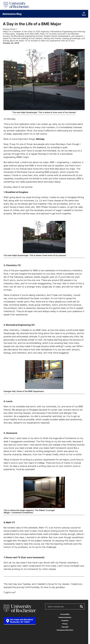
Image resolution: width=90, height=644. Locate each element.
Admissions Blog (12, 14)
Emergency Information (65, 630)
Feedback (65, 621)
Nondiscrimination (65, 617)
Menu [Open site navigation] (84, 14)
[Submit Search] (81, 607)
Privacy (65, 624)
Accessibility (65, 614)
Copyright (65, 627)
